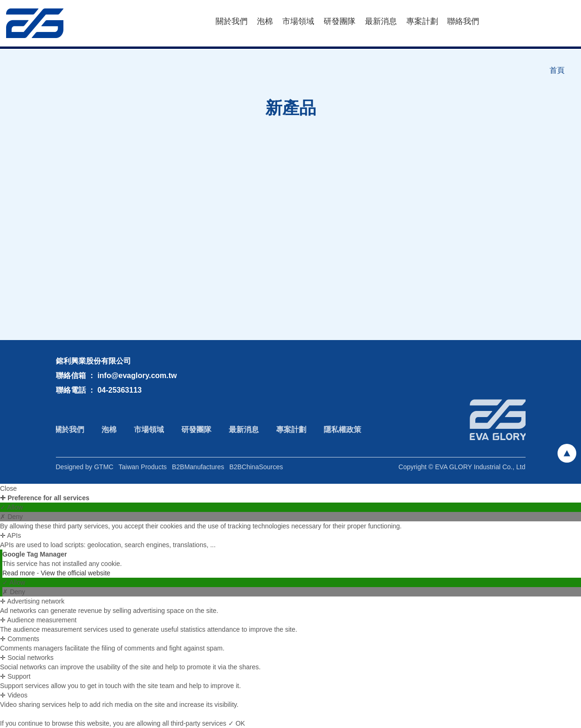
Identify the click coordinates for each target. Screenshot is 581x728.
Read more (19, 573)
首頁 (557, 70)
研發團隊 (340, 21)
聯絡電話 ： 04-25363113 (99, 390)
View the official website (76, 573)
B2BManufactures (198, 470)
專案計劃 (422, 21)
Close (8, 488)
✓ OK (237, 723)
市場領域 (298, 21)
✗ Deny (12, 517)
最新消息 (381, 21)
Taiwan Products (143, 470)
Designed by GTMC (85, 470)
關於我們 (232, 21)
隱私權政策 (339, 430)
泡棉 (265, 21)
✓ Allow (12, 507)
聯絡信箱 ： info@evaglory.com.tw (116, 376)
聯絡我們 (463, 21)
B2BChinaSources (256, 470)
